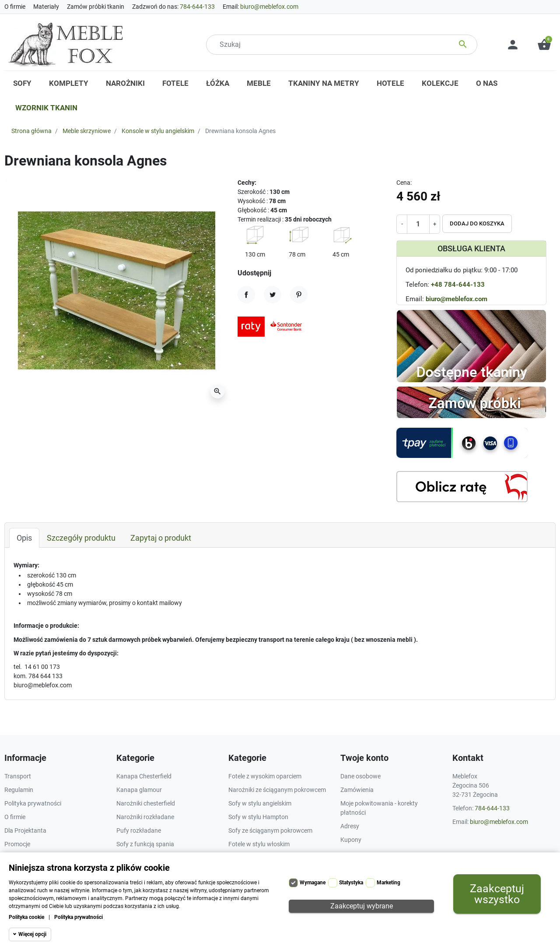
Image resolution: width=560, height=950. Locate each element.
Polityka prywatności (79, 917)
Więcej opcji (32, 934)
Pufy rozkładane (139, 830)
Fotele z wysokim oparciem (265, 776)
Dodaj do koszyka (477, 223)
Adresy (350, 826)
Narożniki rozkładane (145, 817)
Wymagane (313, 883)
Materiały (46, 7)
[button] (544, 45)
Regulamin (19, 790)
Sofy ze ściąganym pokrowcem (270, 830)
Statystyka (351, 883)
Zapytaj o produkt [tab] (161, 538)
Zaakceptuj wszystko (497, 894)
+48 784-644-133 (458, 285)
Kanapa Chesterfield (144, 776)
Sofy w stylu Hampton (258, 817)
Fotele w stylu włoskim (259, 844)
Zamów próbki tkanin (96, 7)
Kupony (351, 840)
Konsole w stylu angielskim (158, 131)
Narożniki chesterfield (146, 803)
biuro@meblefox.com (269, 7)
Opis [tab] (24, 538)
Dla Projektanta (25, 830)
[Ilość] (418, 224)
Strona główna (31, 131)
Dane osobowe (360, 776)
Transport (18, 776)
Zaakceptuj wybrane (362, 906)
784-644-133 (197, 7)
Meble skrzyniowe (87, 131)
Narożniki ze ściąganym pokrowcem (277, 790)
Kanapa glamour (139, 790)
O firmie (15, 7)
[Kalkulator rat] (462, 486)
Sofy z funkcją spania (145, 844)
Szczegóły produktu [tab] (81, 538)
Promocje (17, 844)
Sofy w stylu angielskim (260, 803)
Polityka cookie (26, 917)
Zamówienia (357, 790)
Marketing (388, 883)
